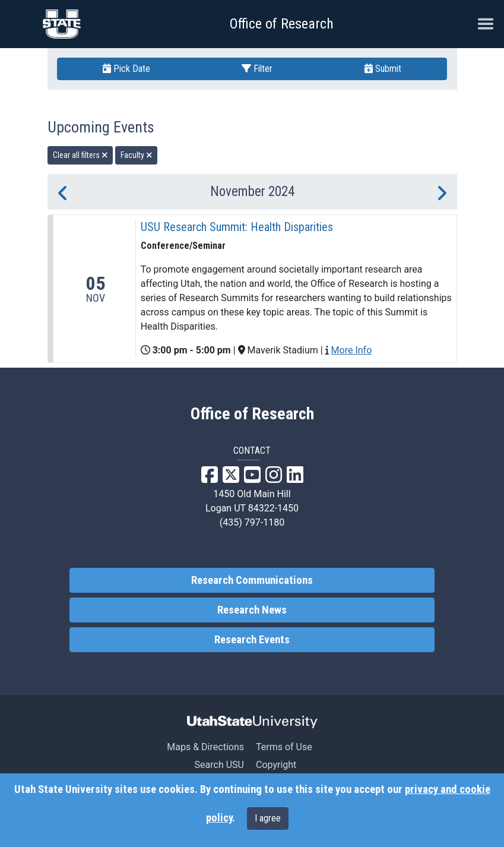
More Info (352, 350)
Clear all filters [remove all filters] (80, 155)
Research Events (252, 640)
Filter (257, 69)
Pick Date (126, 69)
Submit (383, 69)
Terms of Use (284, 747)
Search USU (219, 765)
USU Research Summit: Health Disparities (237, 227)
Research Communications (252, 580)
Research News (252, 610)
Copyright (276, 765)
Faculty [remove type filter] (137, 155)
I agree (268, 818)
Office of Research (282, 24)
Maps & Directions (205, 747)
